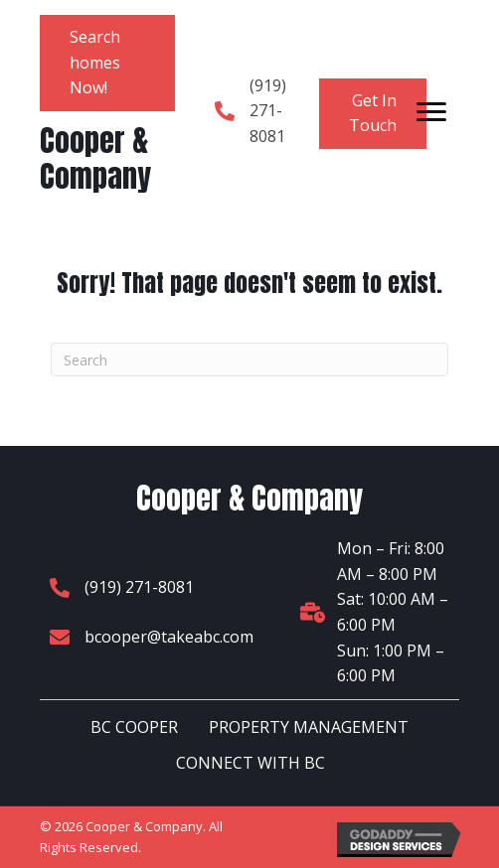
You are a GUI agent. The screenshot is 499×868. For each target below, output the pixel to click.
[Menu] (431, 112)
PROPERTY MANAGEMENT (309, 727)
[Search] (249, 360)
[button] (107, 63)
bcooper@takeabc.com (169, 637)
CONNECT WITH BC (250, 763)
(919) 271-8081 (268, 111)
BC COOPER (134, 727)
